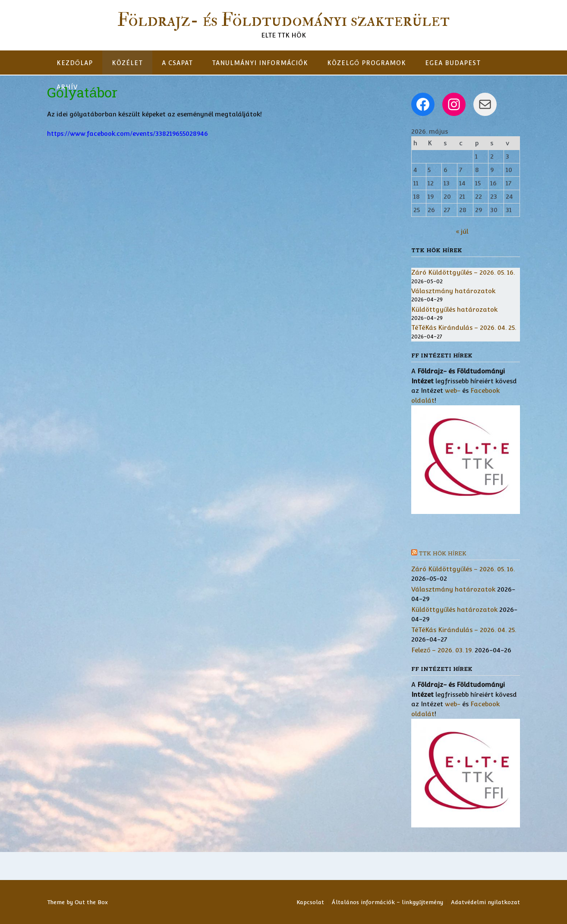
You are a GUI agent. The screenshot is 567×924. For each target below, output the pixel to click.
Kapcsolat (310, 902)
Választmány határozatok (453, 291)
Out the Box (91, 902)
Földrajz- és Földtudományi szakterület (283, 20)
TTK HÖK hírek (443, 554)
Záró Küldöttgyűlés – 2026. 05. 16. (463, 272)
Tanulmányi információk (260, 63)
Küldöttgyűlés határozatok (454, 309)
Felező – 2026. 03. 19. (442, 650)
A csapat (177, 63)
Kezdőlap (75, 63)
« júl (462, 231)
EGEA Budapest (453, 63)
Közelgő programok (367, 63)
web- (453, 390)
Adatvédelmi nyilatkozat (485, 902)
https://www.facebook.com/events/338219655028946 (128, 133)
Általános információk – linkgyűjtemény (387, 902)
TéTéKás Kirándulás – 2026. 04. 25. (464, 327)
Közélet (127, 63)
